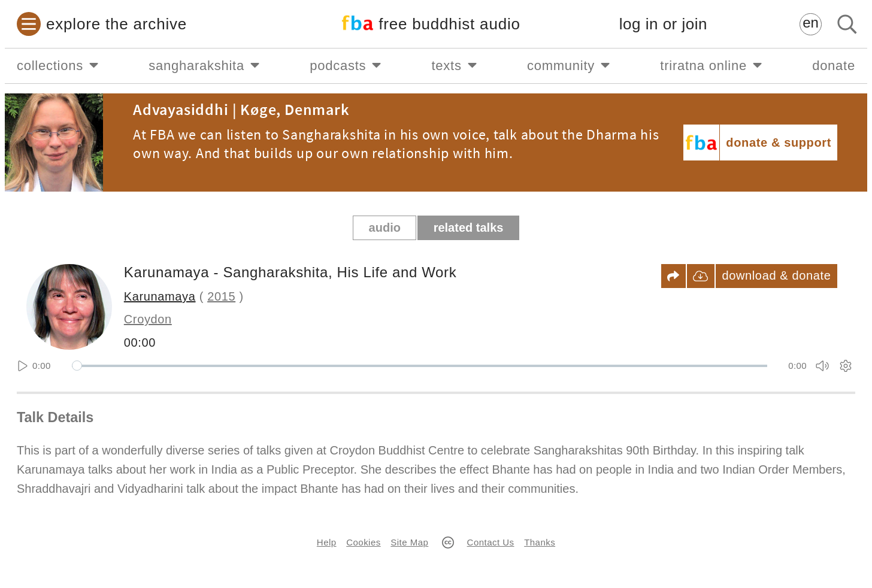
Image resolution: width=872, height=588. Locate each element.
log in (663, 24)
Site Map (409, 542)
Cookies (363, 542)
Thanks (540, 542)
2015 (221, 296)
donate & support (779, 143)
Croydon (148, 319)
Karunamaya (160, 296)
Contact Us (491, 542)
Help (327, 542)
